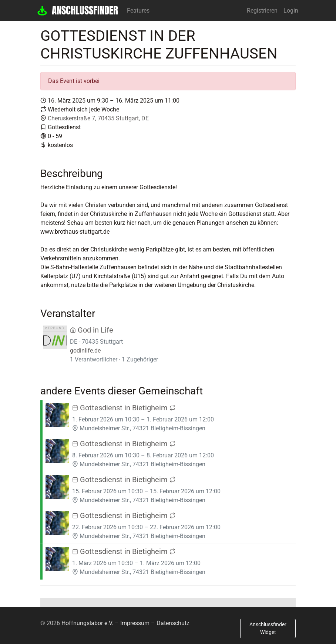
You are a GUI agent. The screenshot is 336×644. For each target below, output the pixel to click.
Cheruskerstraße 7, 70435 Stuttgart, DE (98, 118)
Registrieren (262, 11)
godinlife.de (85, 351)
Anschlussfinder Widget (268, 628)
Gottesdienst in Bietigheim (124, 408)
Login (291, 11)
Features (138, 11)
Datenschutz (173, 623)
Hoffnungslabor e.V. (87, 623)
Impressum (135, 623)
